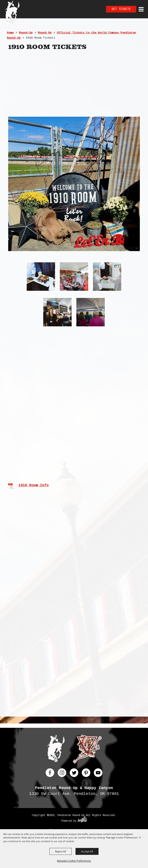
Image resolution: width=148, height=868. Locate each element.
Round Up (45, 33)
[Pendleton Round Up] (12, 13)
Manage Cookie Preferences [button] (74, 861)
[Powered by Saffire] (82, 820)
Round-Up (26, 33)
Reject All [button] (61, 851)
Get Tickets (121, 9)
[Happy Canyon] (87, 750)
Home (10, 33)
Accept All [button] (87, 851)
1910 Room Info (34, 485)
